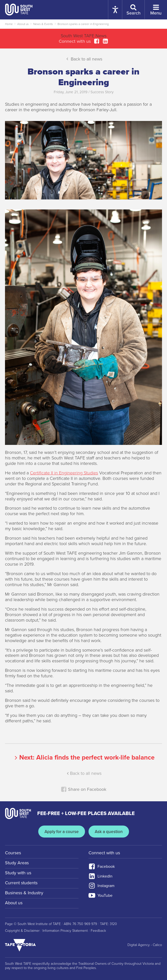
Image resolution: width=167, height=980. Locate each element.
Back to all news (84, 59)
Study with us (18, 873)
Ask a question (109, 832)
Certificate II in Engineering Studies (64, 473)
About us (23, 24)
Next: (84, 757)
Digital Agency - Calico (145, 945)
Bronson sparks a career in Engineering (83, 24)
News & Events (43, 24)
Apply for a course (62, 832)
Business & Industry (24, 893)
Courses (13, 853)
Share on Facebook (83, 789)
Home (9, 24)
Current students (21, 883)
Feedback (98, 931)
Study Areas (17, 863)
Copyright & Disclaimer (22, 931)
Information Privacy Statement (65, 931)
